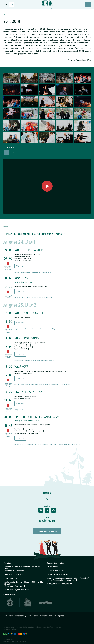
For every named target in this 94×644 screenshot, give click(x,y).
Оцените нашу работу (47, 531)
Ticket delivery (20, 616)
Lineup (6, 227)
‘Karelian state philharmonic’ (14, 571)
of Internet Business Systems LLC (16, 641)
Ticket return (8, 616)
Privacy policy (33, 616)
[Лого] (47, 4)
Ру (6, 5)
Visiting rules (59, 616)
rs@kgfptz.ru (47, 521)
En (12, 5)
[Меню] (88, 5)
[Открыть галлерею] (12, 78)
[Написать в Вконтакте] (41, 510)
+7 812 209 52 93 (60, 570)
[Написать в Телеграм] (47, 510)
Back (6, 14)
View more (20, 266)
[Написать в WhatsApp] (53, 510)
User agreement (46, 616)
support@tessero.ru (60, 574)
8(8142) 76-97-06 (16, 574)
